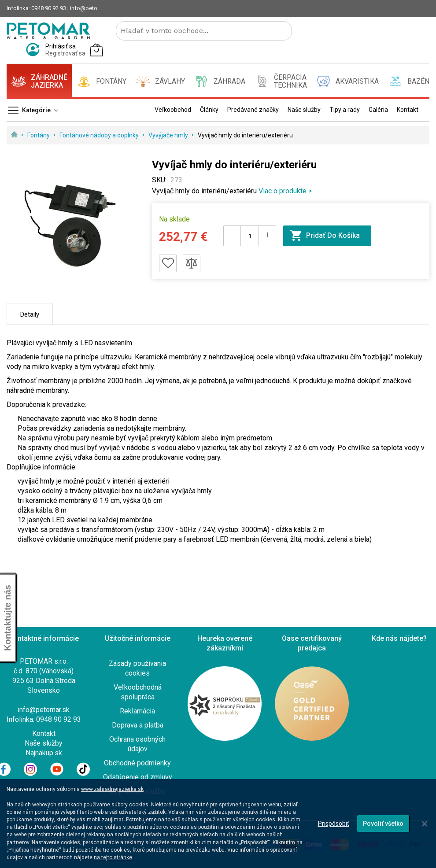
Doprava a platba (138, 725)
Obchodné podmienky (137, 763)
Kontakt (44, 733)
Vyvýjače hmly (169, 135)
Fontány (39, 135)
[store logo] (48, 31)
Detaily (30, 314)
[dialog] (218, 824)
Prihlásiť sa (61, 46)
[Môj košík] (96, 50)
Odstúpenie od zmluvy (138, 777)
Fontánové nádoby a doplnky (100, 135)
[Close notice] (425, 824)
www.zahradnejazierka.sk (112, 789)
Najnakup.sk (44, 753)
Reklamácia (137, 711)
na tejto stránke (113, 857)
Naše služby (44, 743)
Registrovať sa (65, 53)
